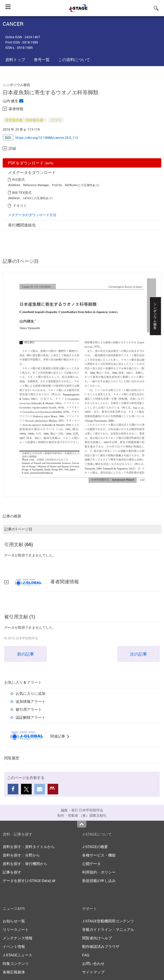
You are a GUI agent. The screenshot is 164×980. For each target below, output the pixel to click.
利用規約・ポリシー (99, 872)
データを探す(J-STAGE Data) (29, 881)
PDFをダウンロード (31, 163)
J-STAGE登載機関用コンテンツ (108, 921)
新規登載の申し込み (99, 881)
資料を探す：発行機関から (25, 864)
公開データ (91, 864)
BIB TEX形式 (22, 192)
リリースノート (16, 929)
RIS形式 (18, 179)
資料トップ (15, 59)
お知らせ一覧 (14, 921)
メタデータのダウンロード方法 (32, 215)
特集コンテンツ (16, 963)
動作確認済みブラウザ (101, 946)
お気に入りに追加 (31, 693)
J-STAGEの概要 (95, 847)
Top (82, 824)
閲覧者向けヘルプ (97, 938)
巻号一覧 (42, 59)
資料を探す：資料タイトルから (29, 847)
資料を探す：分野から (21, 855)
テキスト (20, 206)
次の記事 (138, 654)
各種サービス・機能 (99, 855)
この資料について (74, 59)
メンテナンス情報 (18, 938)
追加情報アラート (31, 701)
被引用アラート (29, 709)
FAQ (86, 955)
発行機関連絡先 (22, 225)
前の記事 (26, 654)
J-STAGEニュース (17, 955)
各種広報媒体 (14, 972)
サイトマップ (93, 972)
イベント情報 (14, 946)
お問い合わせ (93, 963)
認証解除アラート (31, 717)
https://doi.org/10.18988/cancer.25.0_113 (47, 138)
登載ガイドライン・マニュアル (108, 929)
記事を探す (12, 872)
